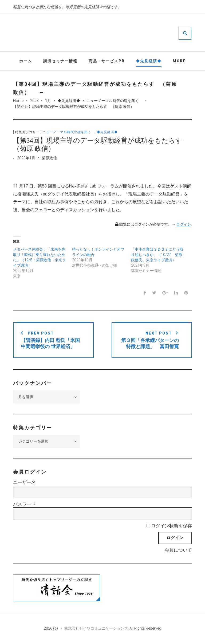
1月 (48, 101)
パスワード (24, 504)
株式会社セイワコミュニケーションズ (96, 629)
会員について (178, 550)
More (179, 61)
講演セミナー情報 (60, 61)
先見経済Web (119, 33)
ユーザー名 (24, 483)
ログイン (184, 225)
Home (18, 101)
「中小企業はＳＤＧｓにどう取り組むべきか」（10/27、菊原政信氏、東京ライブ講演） (157, 255)
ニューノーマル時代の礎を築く (115, 101)
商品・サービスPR (107, 61)
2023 (34, 101)
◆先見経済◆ (149, 61)
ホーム (26, 61)
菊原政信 (49, 158)
